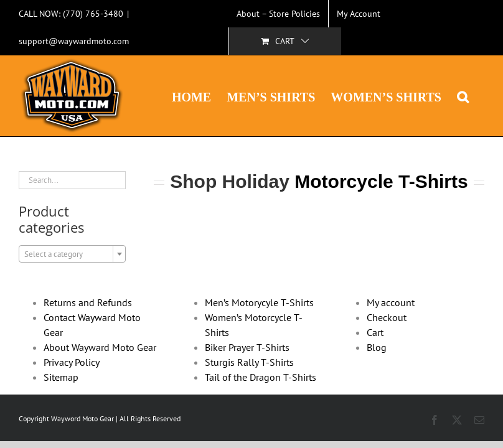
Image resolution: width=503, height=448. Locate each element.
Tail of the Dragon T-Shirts (261, 377)
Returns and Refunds (88, 302)
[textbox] (72, 254)
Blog (377, 347)
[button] (463, 96)
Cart (375, 332)
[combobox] (72, 254)
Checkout (387, 317)
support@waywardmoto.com (74, 41)
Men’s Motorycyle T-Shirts (259, 302)
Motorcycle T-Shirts (381, 181)
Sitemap (61, 377)
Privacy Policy (72, 362)
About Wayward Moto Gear (100, 347)
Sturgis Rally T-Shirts (249, 362)
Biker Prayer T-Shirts (247, 347)
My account (391, 302)
